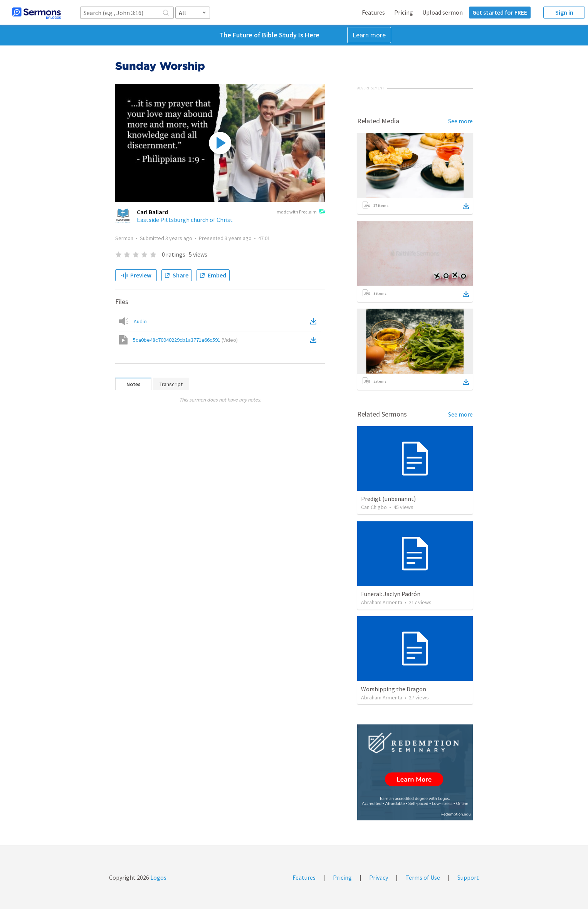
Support (468, 877)
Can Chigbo (374, 507)
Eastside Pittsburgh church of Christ (185, 220)
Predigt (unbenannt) (388, 499)
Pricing (404, 12)
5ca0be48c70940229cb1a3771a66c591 (185, 340)
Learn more (369, 35)
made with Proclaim (301, 212)
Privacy (379, 877)
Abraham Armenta (382, 602)
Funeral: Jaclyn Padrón (391, 594)
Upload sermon (443, 12)
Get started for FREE (500, 12)
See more (460, 121)
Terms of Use (423, 877)
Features (373, 12)
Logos (158, 877)
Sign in (564, 12)
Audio (140, 321)
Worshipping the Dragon (394, 689)
